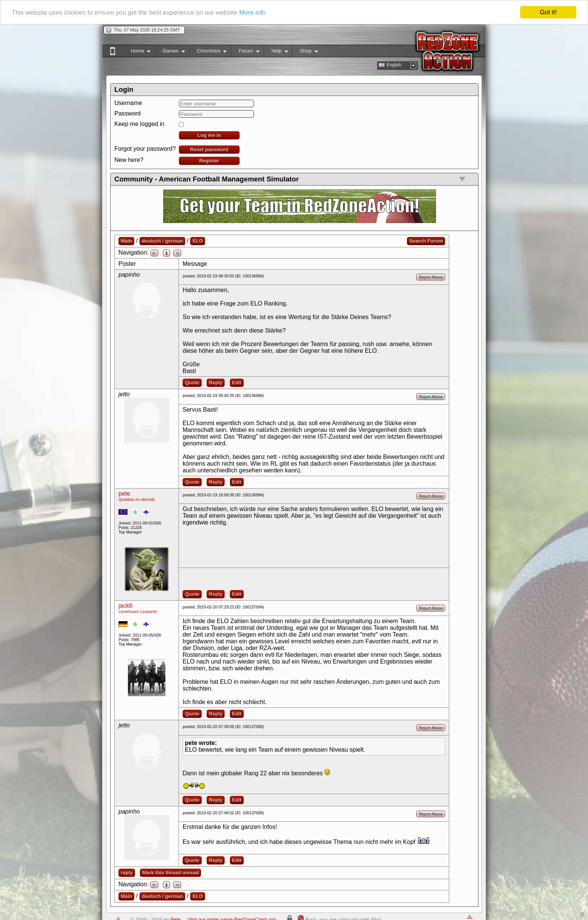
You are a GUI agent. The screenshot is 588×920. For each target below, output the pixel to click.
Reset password (209, 149)
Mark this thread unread (170, 873)
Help (276, 52)
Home (137, 52)
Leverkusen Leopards (138, 611)
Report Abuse (431, 277)
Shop (305, 52)
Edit (237, 383)
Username (128, 103)
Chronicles (208, 52)
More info (253, 13)
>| (177, 253)
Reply (216, 383)
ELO (197, 241)
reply (127, 873)
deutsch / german (162, 241)
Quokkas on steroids (137, 499)
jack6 (125, 606)
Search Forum (426, 241)
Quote (192, 383)
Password (127, 113)
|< (154, 253)
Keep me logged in (139, 124)
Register (209, 161)
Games (170, 52)
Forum (245, 52)
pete (124, 494)
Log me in (209, 135)
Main (126, 241)
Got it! (548, 12)
